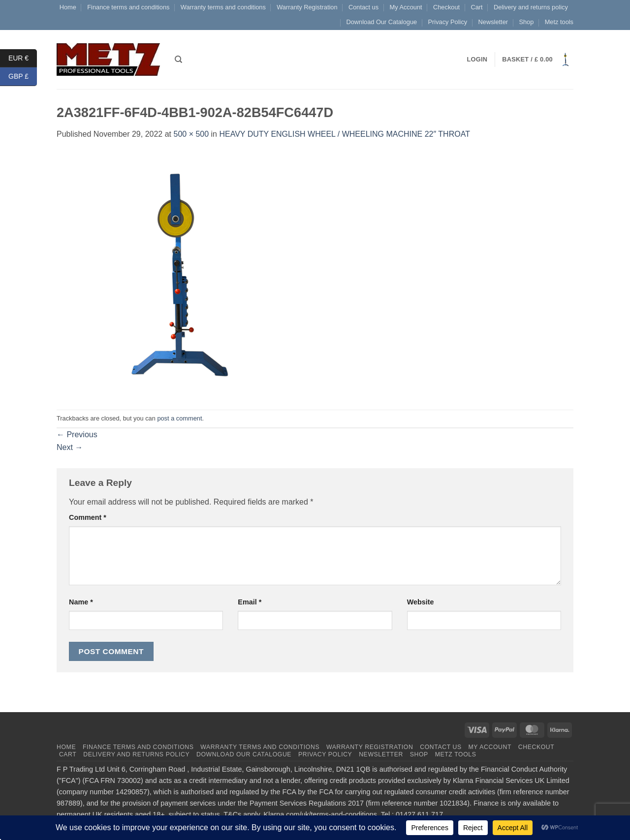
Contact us (363, 7)
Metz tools (559, 22)
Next (70, 447)
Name (81, 602)
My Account (406, 7)
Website (421, 602)
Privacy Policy (448, 22)
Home (68, 7)
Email (250, 602)
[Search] (178, 60)
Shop (526, 22)
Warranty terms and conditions (223, 7)
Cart (476, 7)
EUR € (23, 58)
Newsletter (493, 22)
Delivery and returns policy (531, 7)
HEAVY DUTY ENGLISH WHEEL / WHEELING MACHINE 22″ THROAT (344, 134)
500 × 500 (191, 134)
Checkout (446, 7)
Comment (88, 517)
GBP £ (23, 76)
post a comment (179, 418)
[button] (538, 60)
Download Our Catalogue (381, 22)
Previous (77, 435)
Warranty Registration (307, 7)
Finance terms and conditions (128, 7)
